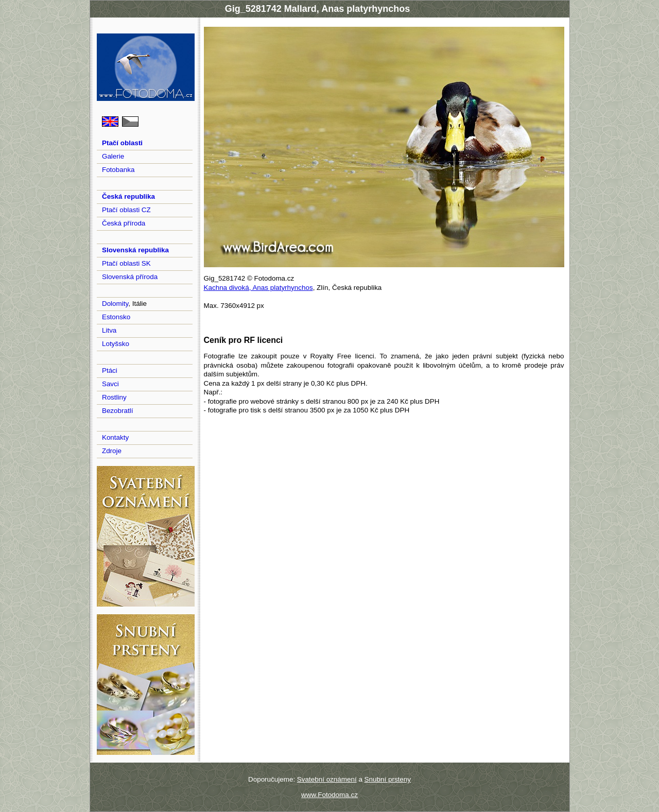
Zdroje (112, 451)
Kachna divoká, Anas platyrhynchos (258, 288)
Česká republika (128, 196)
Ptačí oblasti (122, 143)
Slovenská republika (135, 250)
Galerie (113, 156)
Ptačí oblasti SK (126, 263)
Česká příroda (124, 223)
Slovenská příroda (130, 277)
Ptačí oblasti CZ (126, 210)
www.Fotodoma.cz (329, 795)
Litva (109, 330)
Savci (110, 384)
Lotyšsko (116, 344)
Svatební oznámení (327, 779)
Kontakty (115, 437)
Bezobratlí (118, 411)
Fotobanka (118, 170)
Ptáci (110, 370)
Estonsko (116, 317)
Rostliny (114, 397)
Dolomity (115, 304)
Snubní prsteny (388, 779)
